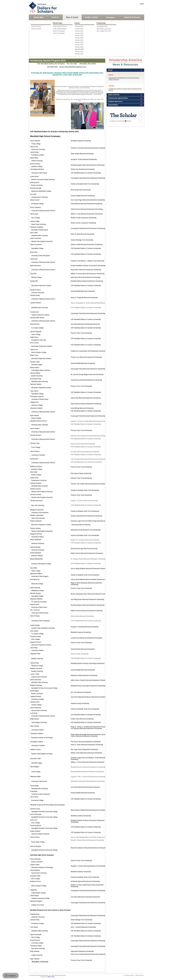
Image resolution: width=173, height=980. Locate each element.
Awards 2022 (79, 33)
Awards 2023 (79, 31)
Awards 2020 (79, 38)
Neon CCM (51, 977)
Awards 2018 (79, 42)
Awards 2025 (79, 26)
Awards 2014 (79, 52)
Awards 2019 (79, 40)
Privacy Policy (130, 975)
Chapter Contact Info (91, 17)
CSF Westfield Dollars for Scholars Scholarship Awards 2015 (54, 132)
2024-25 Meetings (59, 31)
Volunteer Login (110, 17)
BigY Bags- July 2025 (104, 29)
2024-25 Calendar (59, 33)
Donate (39, 17)
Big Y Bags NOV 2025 (104, 31)
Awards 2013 (79, 54)
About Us (55, 17)
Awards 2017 (79, 45)
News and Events (72, 17)
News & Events (36, 29)
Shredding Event (102, 26)
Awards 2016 (79, 47)
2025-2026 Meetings (60, 29)
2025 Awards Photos (60, 26)
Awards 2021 (79, 36)
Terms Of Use (140, 975)
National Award (36, 26)
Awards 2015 (79, 49)
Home (142, 4)
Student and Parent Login (132, 17)
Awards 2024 (79, 29)
